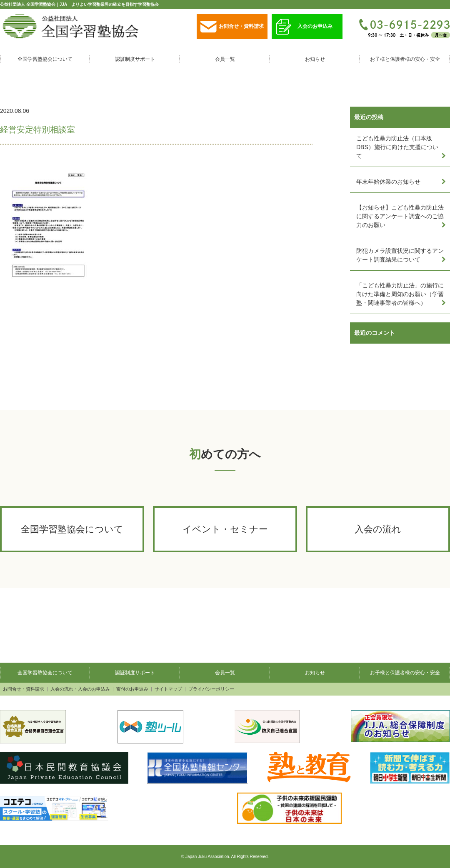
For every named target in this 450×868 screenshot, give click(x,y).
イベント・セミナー (225, 529)
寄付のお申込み (132, 689)
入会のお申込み (304, 27)
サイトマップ (168, 689)
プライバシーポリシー (211, 689)
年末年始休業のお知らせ (388, 182)
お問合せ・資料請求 (232, 27)
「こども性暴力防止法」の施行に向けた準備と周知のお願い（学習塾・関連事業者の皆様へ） (400, 294)
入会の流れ (378, 529)
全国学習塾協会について (45, 59)
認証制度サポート (135, 59)
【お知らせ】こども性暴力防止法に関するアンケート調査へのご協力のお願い (400, 216)
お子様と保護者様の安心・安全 (405, 59)
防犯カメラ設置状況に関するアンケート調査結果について (400, 255)
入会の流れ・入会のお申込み (80, 689)
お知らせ (315, 59)
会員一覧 (225, 59)
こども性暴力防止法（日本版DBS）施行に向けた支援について (397, 147)
